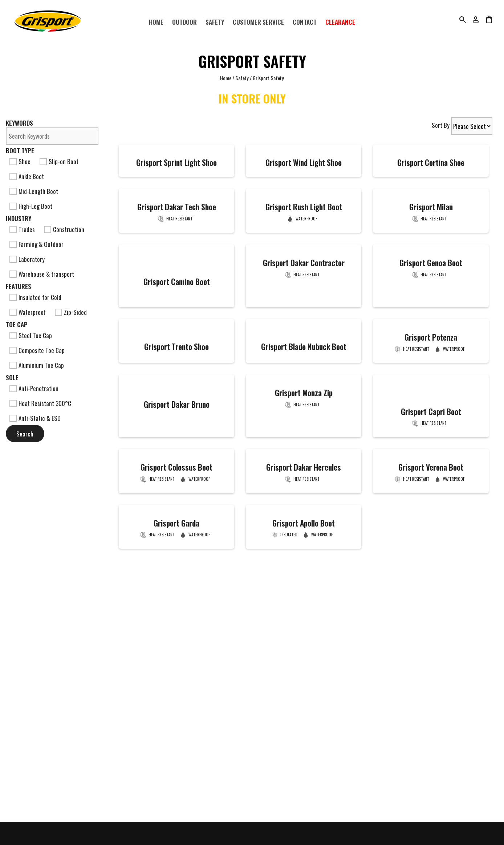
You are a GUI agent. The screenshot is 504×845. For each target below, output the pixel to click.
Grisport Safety (268, 78)
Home (156, 22)
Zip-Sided (71, 312)
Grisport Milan (431, 207)
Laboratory (27, 259)
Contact (305, 22)
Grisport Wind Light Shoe (304, 162)
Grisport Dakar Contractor (304, 263)
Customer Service (258, 22)
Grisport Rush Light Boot (304, 207)
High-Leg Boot (31, 206)
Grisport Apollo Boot (304, 523)
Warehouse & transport (42, 274)
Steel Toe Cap (31, 335)
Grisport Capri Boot (431, 412)
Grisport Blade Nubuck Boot (304, 347)
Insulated (289, 535)
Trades (22, 229)
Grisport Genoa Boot (431, 263)
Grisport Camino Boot (177, 282)
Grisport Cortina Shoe (431, 162)
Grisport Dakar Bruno (177, 404)
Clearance (340, 22)
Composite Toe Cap (37, 350)
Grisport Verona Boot (431, 467)
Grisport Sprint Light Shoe (176, 162)
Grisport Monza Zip (304, 393)
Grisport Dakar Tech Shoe (177, 207)
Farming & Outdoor (36, 244)
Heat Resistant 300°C (40, 403)
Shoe (20, 161)
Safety (215, 22)
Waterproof (28, 312)
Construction (64, 229)
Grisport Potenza (431, 337)
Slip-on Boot (59, 161)
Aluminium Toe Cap (37, 365)
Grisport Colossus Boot (176, 467)
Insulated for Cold (35, 297)
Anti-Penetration (34, 388)
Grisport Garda (176, 523)
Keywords (19, 123)
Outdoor (184, 22)
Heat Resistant (179, 219)
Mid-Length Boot (34, 191)
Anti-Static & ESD (35, 418)
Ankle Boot (27, 176)
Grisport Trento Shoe (176, 347)
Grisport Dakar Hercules (304, 467)
